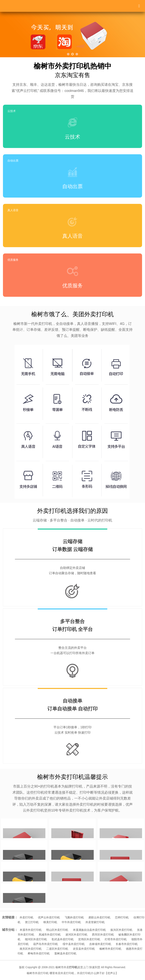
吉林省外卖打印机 (100, 944)
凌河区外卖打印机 (76, 935)
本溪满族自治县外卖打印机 (89, 930)
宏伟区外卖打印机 (89, 939)
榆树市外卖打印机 (110, 949)
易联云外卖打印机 (99, 917)
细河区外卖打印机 (36, 939)
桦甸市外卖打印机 (39, 953)
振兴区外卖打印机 (121, 930)
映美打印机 (50, 922)
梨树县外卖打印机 (65, 953)
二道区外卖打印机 (57, 949)
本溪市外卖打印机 (31, 930)
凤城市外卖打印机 (50, 935)
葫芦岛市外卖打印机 (46, 944)
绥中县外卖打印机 (74, 944)
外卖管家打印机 (95, 922)
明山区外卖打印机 (57, 930)
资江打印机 (32, 922)
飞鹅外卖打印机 (74, 917)
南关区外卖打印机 (31, 949)
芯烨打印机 (122, 917)
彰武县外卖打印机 (63, 939)
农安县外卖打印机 (84, 949)
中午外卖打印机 (71, 922)
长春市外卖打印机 (127, 944)
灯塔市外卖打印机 (116, 939)
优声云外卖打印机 (49, 917)
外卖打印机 (27, 917)
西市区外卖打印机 (103, 935)
